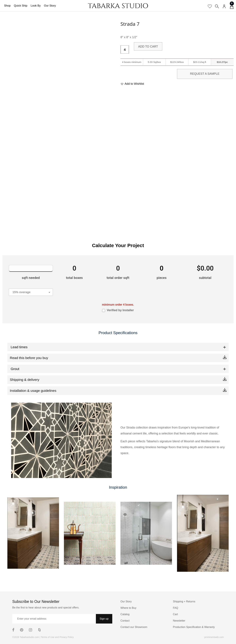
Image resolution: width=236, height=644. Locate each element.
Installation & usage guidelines (33, 391)
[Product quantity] (125, 50)
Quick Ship (21, 6)
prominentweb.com (214, 637)
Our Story (50, 6)
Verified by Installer (120, 310)
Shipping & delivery (25, 380)
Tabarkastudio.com (29, 637)
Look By (36, 6)
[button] (132, 84)
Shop (7, 6)
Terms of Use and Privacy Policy (57, 637)
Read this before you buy (29, 358)
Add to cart (148, 47)
